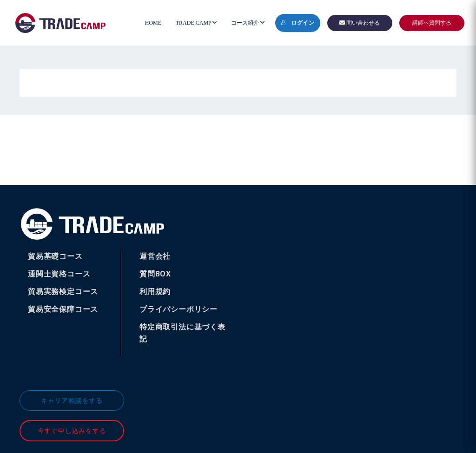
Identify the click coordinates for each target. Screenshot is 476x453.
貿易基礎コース (55, 256)
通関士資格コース (59, 274)
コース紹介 (248, 23)
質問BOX (155, 274)
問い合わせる (360, 23)
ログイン (298, 23)
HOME (153, 23)
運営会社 (155, 256)
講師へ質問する (432, 23)
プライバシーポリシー (178, 309)
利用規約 (155, 292)
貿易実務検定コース (63, 292)
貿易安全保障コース (63, 309)
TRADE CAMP (196, 23)
